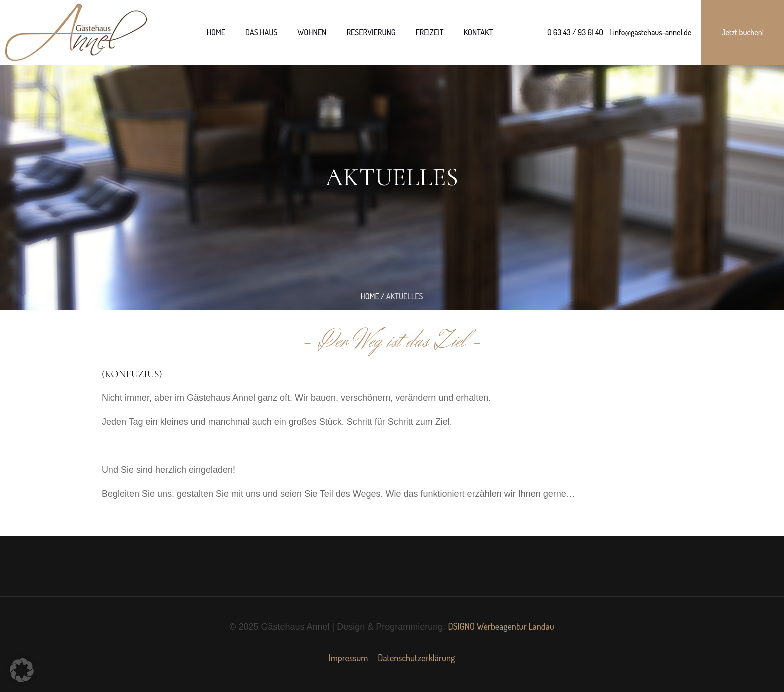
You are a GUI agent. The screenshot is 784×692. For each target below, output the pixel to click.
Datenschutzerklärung (416, 658)
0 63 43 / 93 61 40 (575, 32)
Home (370, 296)
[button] (22, 670)
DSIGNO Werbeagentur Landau (501, 626)
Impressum (349, 658)
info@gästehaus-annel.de (652, 32)
